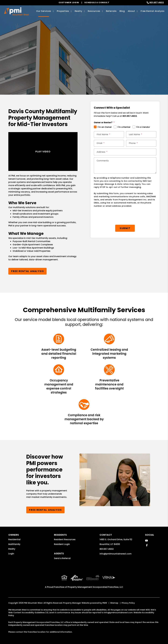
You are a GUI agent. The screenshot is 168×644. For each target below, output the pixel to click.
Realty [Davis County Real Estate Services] (78, 11)
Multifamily (14, 544)
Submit (108, 67)
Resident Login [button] (62, 544)
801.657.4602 (157, 3)
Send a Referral (62, 558)
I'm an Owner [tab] (105, 127)
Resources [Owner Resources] (94, 11)
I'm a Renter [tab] (124, 127)
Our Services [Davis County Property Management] (44, 11)
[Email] (109, 143)
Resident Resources (65, 539)
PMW (105, 603)
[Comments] (125, 165)
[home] (16, 11)
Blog (122, 11)
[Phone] (141, 143)
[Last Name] (141, 135)
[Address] (125, 152)
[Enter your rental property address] (74, 67)
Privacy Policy (128, 603)
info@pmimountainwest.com (116, 554)
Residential (14, 539)
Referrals (111, 11)
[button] (146, 541)
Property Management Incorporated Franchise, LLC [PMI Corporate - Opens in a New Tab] (95, 587)
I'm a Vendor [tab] (143, 127)
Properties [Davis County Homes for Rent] (63, 11)
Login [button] (11, 554)
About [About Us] (131, 11)
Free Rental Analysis (153, 11)
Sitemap (114, 603)
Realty (12, 549)
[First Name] (109, 135)
